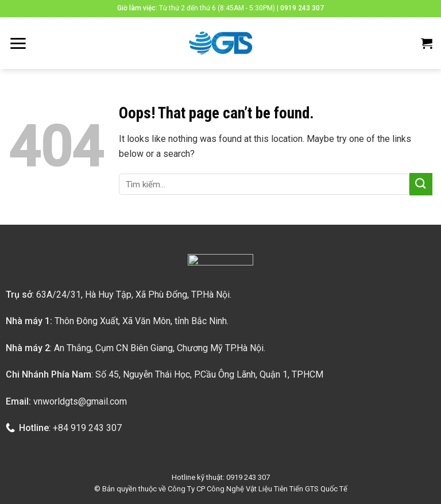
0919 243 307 (302, 8)
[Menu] (18, 43)
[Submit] (421, 184)
